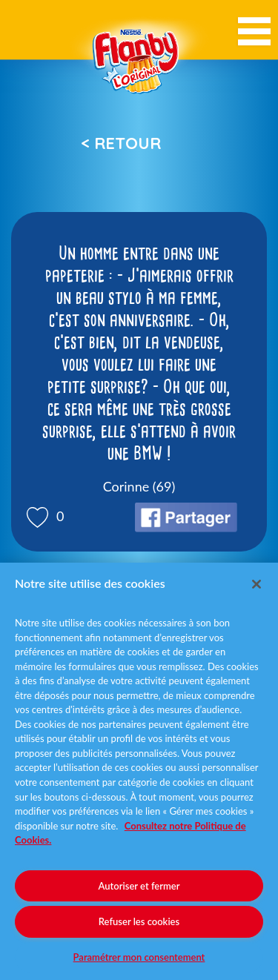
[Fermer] (257, 584)
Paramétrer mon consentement (139, 957)
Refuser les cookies (139, 921)
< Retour (121, 143)
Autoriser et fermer (139, 886)
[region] (139, 771)
